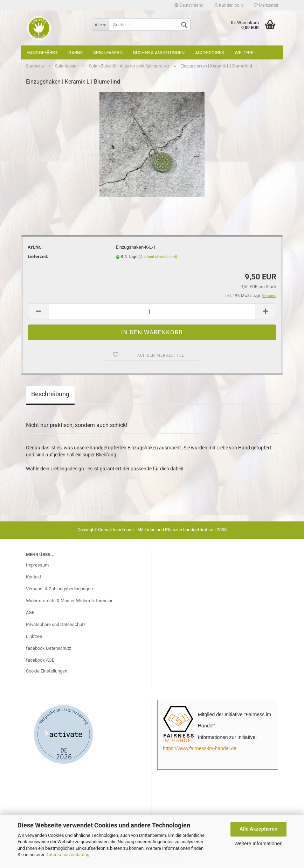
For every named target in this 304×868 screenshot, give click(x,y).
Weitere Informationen (258, 844)
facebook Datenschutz (49, 648)
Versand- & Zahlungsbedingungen (59, 589)
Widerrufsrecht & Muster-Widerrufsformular (69, 601)
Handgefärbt (42, 53)
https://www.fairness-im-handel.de (200, 748)
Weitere (244, 53)
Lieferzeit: (38, 257)
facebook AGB (40, 660)
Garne (75, 53)
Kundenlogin (229, 5)
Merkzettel (266, 5)
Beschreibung (50, 394)
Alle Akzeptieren (258, 829)
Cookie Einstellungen (47, 671)
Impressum (37, 565)
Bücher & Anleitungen (159, 53)
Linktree (34, 636)
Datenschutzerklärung (67, 855)
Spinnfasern (108, 53)
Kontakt (34, 577)
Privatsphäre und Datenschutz (56, 624)
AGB (30, 613)
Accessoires (210, 53)
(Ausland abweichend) (158, 257)
